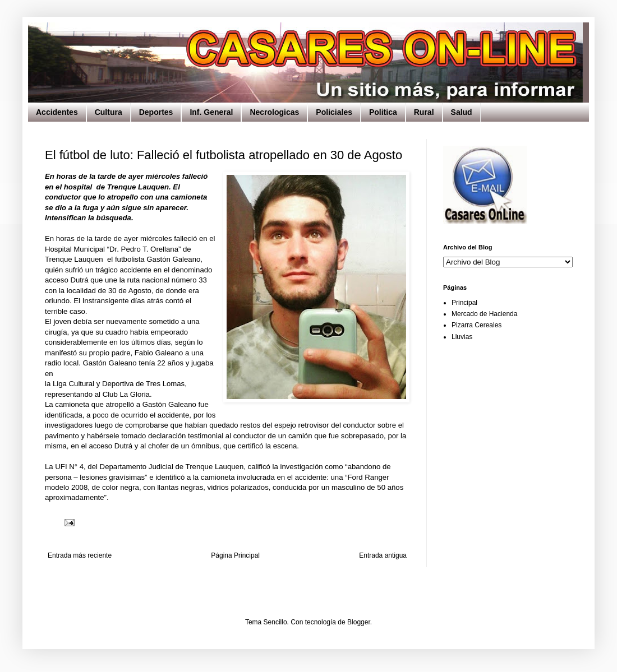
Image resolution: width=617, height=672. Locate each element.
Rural (424, 112)
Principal (464, 303)
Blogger (359, 622)
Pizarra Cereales (476, 325)
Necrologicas (274, 112)
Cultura (109, 112)
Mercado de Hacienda (484, 314)
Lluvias (462, 337)
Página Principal (235, 555)
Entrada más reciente (80, 555)
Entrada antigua (383, 555)
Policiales (334, 112)
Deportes (156, 112)
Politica (383, 112)
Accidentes (57, 112)
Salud (462, 112)
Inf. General (211, 112)
